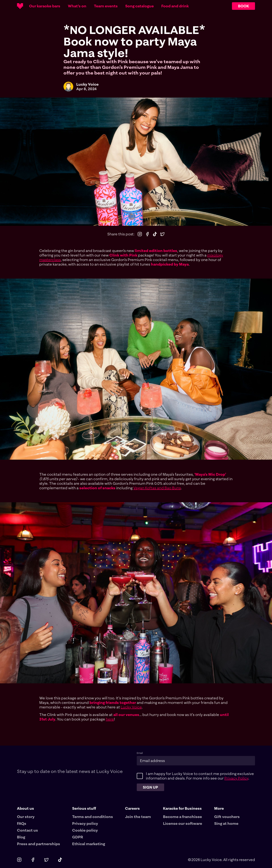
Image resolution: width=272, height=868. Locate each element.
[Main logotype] (20, 6)
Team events (106, 6)
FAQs (22, 823)
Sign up (150, 787)
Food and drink (175, 6)
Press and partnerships (39, 844)
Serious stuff (84, 808)
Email (140, 753)
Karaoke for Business (182, 808)
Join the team (138, 817)
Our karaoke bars (45, 6)
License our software (183, 823)
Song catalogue (139, 6)
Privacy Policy (236, 778)
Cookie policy (85, 830)
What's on (77, 6)
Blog (21, 837)
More (219, 808)
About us (25, 808)
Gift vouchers (227, 817)
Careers (132, 808)
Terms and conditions (93, 817)
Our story (26, 817)
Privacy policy (85, 823)
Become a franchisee (182, 817)
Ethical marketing (89, 844)
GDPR (78, 837)
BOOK (243, 6)
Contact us (27, 830)
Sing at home (226, 823)
